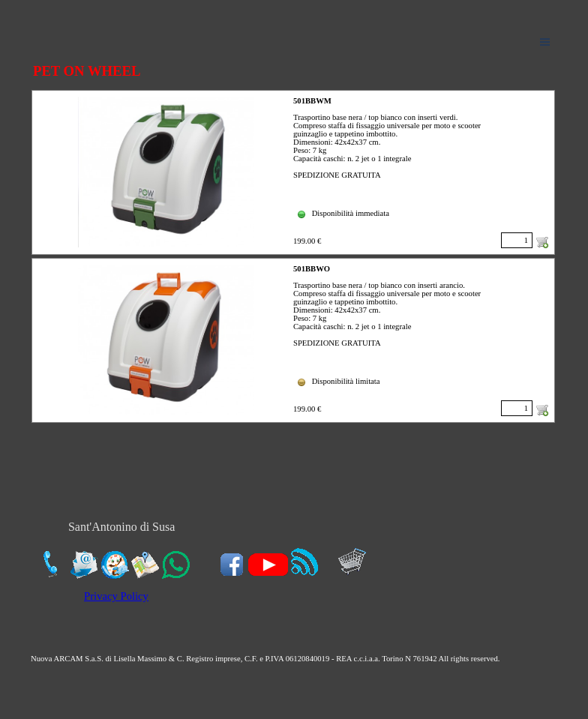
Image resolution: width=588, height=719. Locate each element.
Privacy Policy (116, 596)
